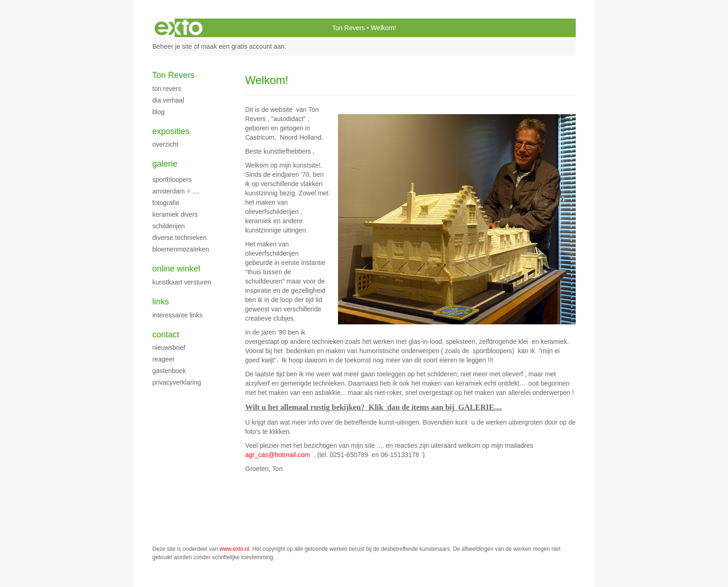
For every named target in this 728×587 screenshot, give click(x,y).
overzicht (165, 144)
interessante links (177, 315)
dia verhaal (168, 100)
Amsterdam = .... (176, 191)
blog (158, 112)
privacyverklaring (177, 382)
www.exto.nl (234, 549)
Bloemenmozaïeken (181, 249)
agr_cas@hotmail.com (278, 455)
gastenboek (169, 371)
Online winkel (176, 269)
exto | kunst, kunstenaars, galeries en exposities (179, 28)
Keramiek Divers (175, 214)
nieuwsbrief (169, 348)
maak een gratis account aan (243, 46)
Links (161, 302)
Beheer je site (172, 46)
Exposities (171, 131)
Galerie (165, 164)
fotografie (166, 203)
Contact (166, 335)
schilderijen (169, 226)
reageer (163, 359)
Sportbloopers (172, 180)
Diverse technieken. (180, 238)
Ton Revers (348, 28)
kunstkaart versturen (182, 282)
